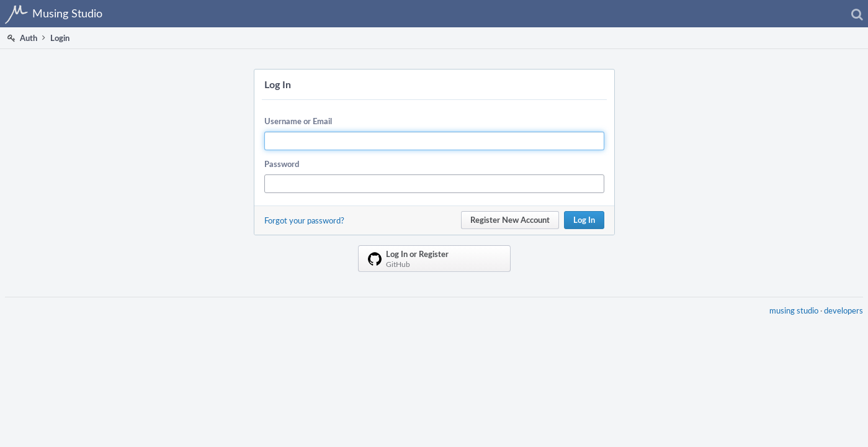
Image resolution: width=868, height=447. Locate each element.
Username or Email (298, 121)
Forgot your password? (304, 220)
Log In (584, 220)
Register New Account (510, 220)
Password (282, 164)
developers (839, 318)
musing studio (789, 318)
